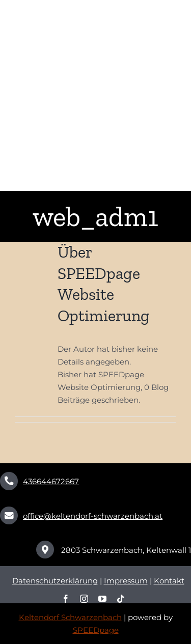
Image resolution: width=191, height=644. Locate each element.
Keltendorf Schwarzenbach (70, 617)
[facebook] (66, 599)
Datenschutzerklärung (55, 581)
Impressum (126, 581)
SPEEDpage (96, 630)
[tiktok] (121, 599)
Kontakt (169, 581)
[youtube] (102, 599)
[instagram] (84, 599)
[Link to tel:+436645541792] (9, 481)
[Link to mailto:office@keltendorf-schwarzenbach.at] (9, 515)
